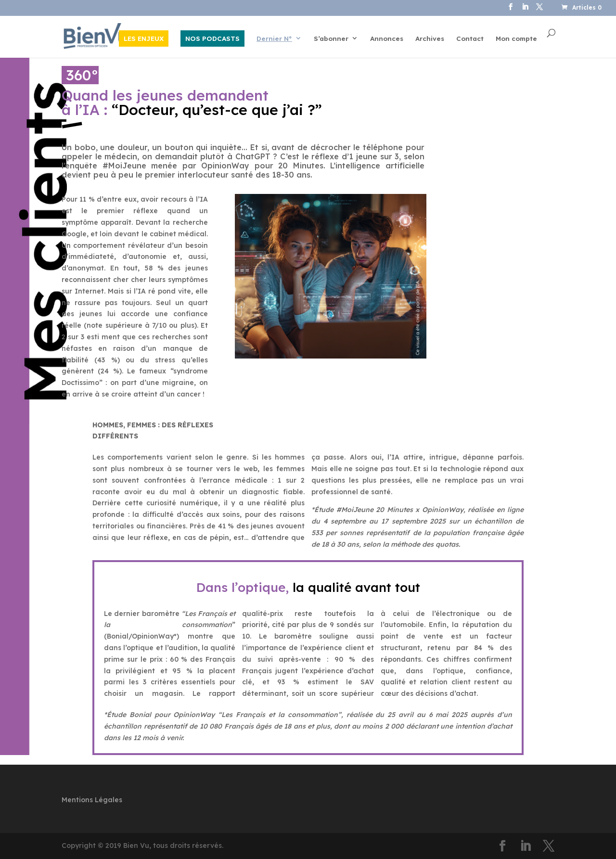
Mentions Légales (92, 800)
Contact (470, 39)
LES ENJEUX (144, 38)
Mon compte (516, 39)
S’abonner (331, 39)
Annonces (387, 39)
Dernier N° (274, 39)
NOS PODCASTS (212, 38)
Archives (430, 39)
